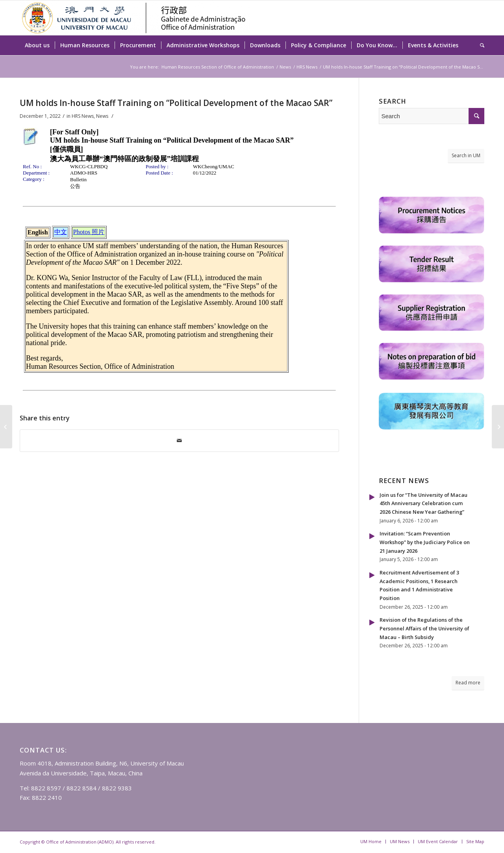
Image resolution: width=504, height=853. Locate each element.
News (285, 67)
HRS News (307, 67)
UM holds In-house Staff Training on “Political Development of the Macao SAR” (176, 103)
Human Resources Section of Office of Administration (218, 67)
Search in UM (466, 155)
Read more (468, 683)
